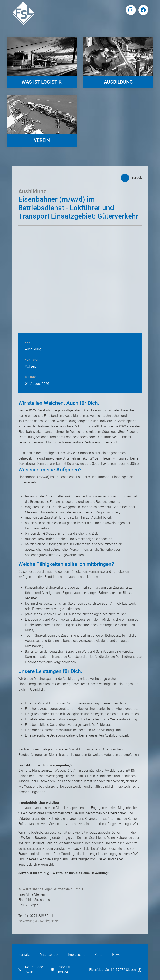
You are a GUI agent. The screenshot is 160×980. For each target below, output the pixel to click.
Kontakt (24, 955)
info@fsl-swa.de (61, 970)
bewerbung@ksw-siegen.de (38, 921)
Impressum (76, 955)
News (116, 955)
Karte (98, 955)
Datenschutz (49, 955)
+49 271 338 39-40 (31, 970)
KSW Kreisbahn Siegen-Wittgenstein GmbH (51, 889)
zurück (137, 177)
